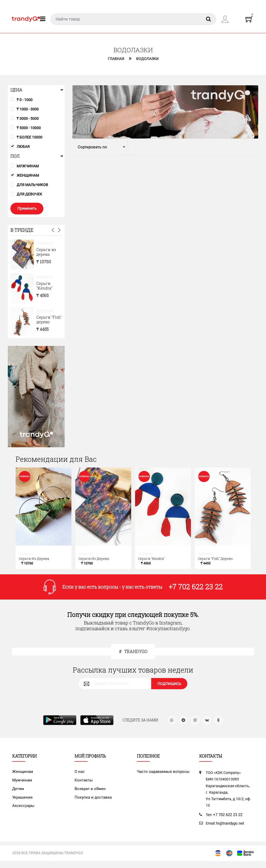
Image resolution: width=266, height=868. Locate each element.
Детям (18, 792)
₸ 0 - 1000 (25, 100)
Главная (115, 59)
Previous (53, 231)
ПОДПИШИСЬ (169, 687)
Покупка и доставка (92, 800)
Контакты (83, 784)
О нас (79, 775)
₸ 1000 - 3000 (28, 109)
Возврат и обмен (89, 792)
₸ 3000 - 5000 (28, 119)
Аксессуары (22, 808)
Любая (23, 147)
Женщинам (28, 176)
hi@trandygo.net (230, 827)
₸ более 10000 (29, 137)
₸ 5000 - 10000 (29, 128)
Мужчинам (28, 166)
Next (59, 231)
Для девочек (29, 194)
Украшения (22, 800)
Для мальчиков (32, 185)
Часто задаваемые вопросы (161, 775)
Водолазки (148, 59)
